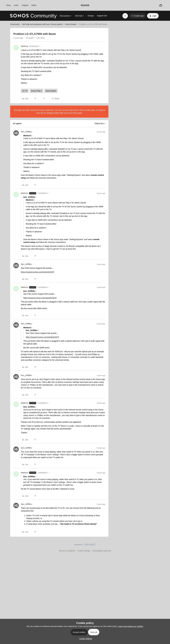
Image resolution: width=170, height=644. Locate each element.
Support (25, 5)
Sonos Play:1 (36, 91)
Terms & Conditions (67, 551)
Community (15, 24)
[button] (137, 16)
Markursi (24, 46)
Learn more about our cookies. (131, 626)
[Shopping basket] (161, 5)
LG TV (25, 91)
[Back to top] (165, 547)
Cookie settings (84, 551)
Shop (8, 5)
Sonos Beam (51, 91)
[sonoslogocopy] (85, 5)
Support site (102, 16)
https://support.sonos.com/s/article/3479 (37, 272)
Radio (34, 5)
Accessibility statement (102, 551)
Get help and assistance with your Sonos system (42, 24)
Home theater (71, 24)
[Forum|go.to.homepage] (33, 16)
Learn (16, 5)
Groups (91, 16)
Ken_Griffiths (26, 132)
